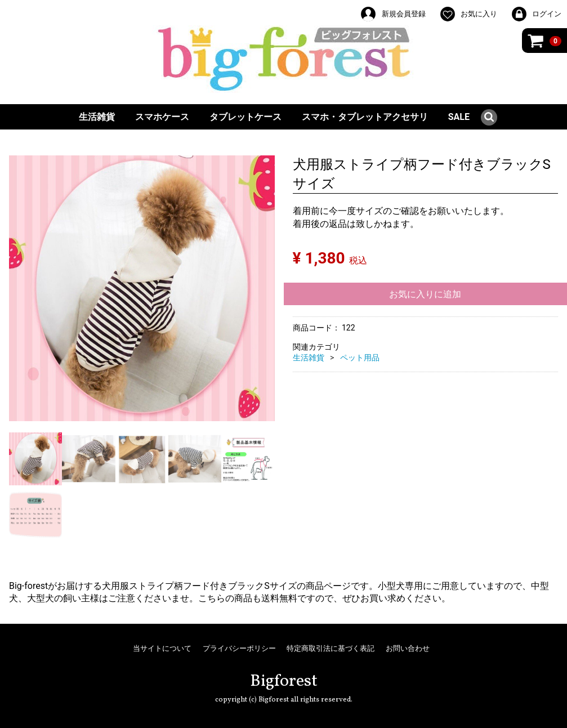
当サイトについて (162, 648)
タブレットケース (245, 117)
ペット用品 (360, 358)
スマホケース (162, 117)
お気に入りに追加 (425, 294)
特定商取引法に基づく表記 (331, 648)
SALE (459, 117)
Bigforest (284, 681)
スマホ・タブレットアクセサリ (365, 117)
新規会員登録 (392, 14)
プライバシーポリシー (239, 648)
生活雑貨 (97, 117)
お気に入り (468, 14)
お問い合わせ (408, 648)
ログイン (536, 14)
